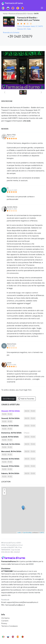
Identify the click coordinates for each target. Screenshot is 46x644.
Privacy (4, 623)
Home (5, 14)
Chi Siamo (5, 618)
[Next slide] (41, 70)
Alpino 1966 (11, 135)
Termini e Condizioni (9, 626)
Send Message (9, 399)
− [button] (4, 493)
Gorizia (30, 14)
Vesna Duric (12, 344)
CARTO (42, 533)
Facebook (5, 600)
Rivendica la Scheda (11, 33)
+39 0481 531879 (18, 37)
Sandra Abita (12, 207)
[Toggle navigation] (42, 8)
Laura (9, 363)
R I (8, 188)
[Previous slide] (5, 70)
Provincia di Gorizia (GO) (17, 14)
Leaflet (19, 533)
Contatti (5, 621)
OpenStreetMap (27, 533)
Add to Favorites (26, 399)
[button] (9, 42)
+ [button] (4, 490)
